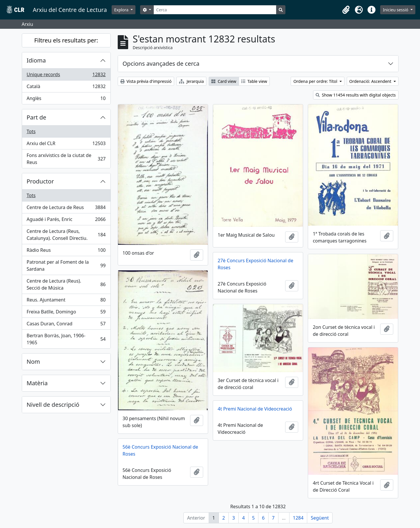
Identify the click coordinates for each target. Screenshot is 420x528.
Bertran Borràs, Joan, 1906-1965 (66, 339)
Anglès (66, 99)
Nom (33, 362)
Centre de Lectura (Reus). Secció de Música (66, 284)
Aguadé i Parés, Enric (66, 221)
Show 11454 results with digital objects (356, 95)
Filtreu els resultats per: (66, 40)
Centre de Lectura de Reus (66, 209)
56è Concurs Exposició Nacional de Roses (160, 450)
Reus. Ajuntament (66, 301)
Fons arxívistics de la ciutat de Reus (66, 159)
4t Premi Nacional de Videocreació (255, 409)
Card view (224, 81)
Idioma (36, 60)
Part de (37, 117)
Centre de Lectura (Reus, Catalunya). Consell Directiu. (66, 235)
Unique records (66, 76)
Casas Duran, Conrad (66, 325)
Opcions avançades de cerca (161, 64)
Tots (31, 131)
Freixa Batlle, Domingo (66, 313)
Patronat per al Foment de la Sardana (66, 265)
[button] (346, 10)
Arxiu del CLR (66, 145)
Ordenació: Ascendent (371, 81)
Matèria (37, 383)
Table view (254, 81)
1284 (298, 518)
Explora (122, 10)
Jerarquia (191, 81)
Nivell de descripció (53, 405)
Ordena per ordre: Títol (316, 81)
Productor (40, 181)
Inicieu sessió (396, 10)
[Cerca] (215, 10)
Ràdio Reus (66, 251)
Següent (320, 518)
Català (66, 88)
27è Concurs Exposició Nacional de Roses (255, 264)
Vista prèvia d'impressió (146, 81)
